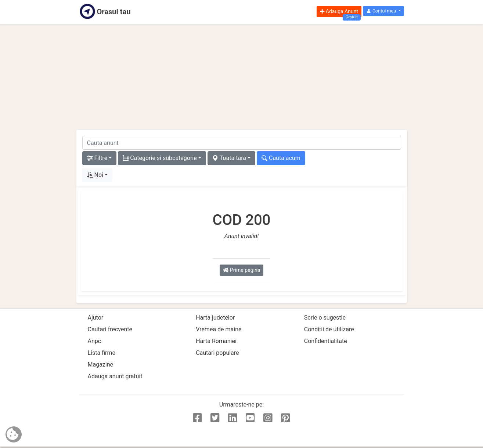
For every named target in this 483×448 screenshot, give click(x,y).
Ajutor (96, 318)
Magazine (101, 365)
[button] (383, 11)
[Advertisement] (242, 77)
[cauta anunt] (242, 143)
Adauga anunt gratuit (115, 376)
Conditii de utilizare (329, 329)
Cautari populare (217, 353)
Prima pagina (242, 270)
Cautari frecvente (110, 329)
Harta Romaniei (216, 341)
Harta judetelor (215, 318)
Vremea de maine (219, 329)
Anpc (95, 341)
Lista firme (102, 353)
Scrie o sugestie (325, 318)
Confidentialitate (326, 341)
